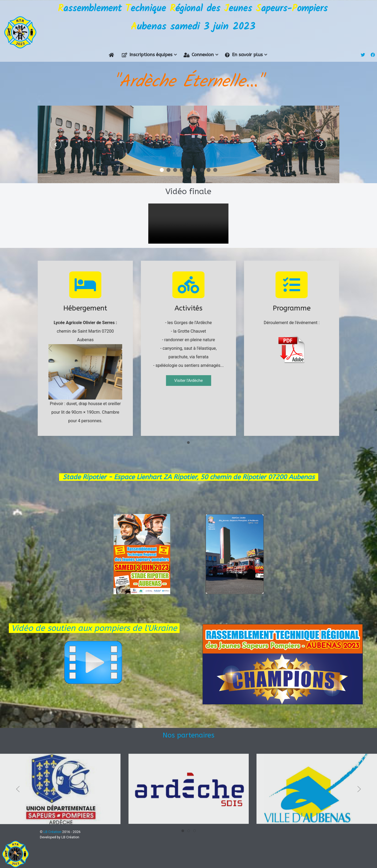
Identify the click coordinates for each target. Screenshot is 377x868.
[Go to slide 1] (188, 434)
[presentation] (56, 136)
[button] (162, 161)
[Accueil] (112, 46)
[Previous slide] (50, 340)
